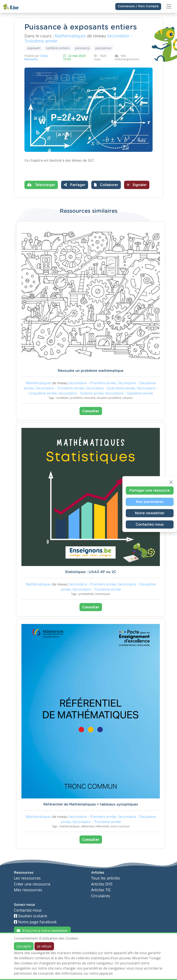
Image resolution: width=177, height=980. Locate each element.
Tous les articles (106, 878)
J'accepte (24, 946)
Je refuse (44, 946)
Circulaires (101, 896)
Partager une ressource (150, 490)
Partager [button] (75, 185)
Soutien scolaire (31, 916)
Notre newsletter (150, 513)
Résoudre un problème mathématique (91, 371)
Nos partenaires (150, 502)
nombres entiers (58, 48)
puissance (82, 48)
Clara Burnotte (36, 57)
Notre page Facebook (35, 922)
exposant (34, 48)
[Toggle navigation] (169, 6)
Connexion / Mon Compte (138, 6)
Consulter (91, 411)
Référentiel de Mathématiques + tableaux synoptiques (91, 804)
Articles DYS (102, 884)
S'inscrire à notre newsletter (42, 931)
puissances (103, 48)
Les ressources (27, 878)
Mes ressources (28, 890)
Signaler (137, 185)
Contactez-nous (150, 524)
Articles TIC (101, 890)
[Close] (171, 482)
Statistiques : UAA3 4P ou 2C (91, 572)
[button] (106, 185)
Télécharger (41, 185)
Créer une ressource (32, 884)
